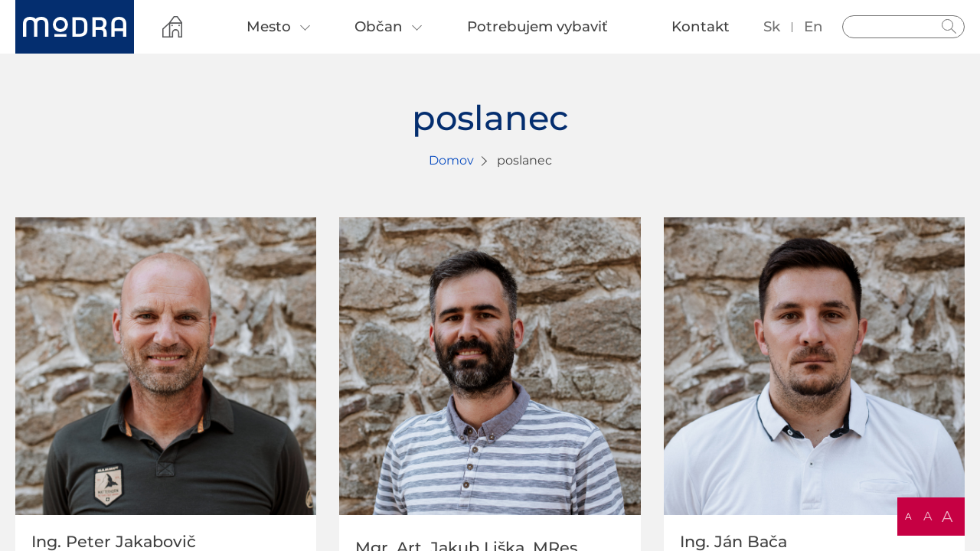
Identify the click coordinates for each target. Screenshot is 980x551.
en (813, 26)
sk (772, 26)
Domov (451, 160)
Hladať (949, 27)
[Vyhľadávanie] (903, 27)
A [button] (908, 516)
